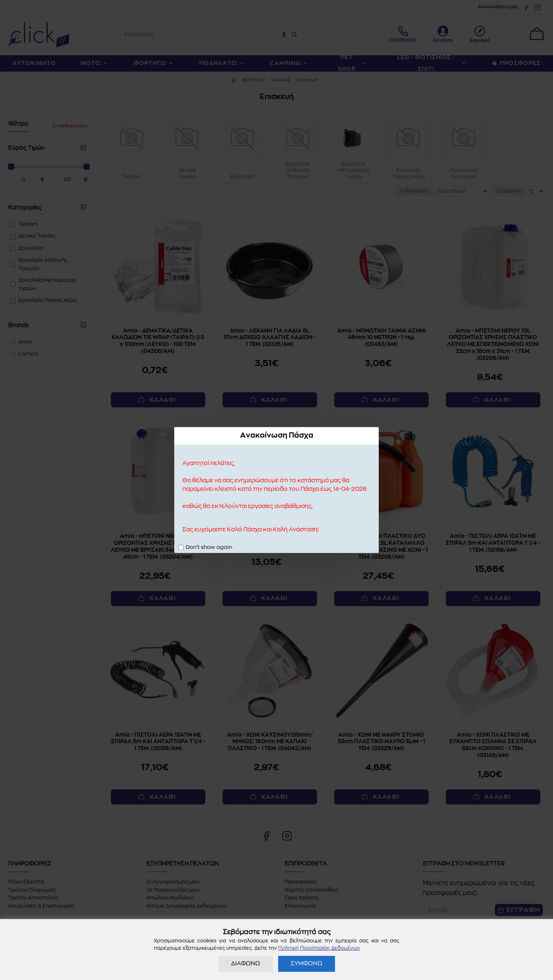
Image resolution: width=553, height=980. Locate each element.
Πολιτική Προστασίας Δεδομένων (319, 948)
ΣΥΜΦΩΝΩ (307, 964)
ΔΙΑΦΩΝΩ (246, 964)
